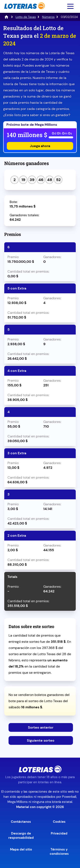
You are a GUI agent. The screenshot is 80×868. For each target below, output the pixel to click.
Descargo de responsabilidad (21, 836)
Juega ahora (40, 146)
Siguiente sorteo (41, 740)
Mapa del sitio (21, 849)
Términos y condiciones (59, 852)
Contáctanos (21, 822)
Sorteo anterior (41, 727)
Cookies (59, 822)
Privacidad (59, 833)
